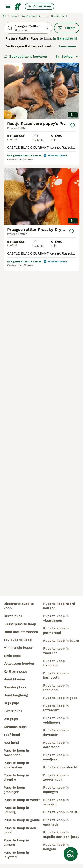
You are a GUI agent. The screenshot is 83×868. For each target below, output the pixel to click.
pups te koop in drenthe (16, 777)
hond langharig (16, 695)
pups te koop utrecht (60, 767)
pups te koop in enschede (56, 822)
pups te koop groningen (14, 790)
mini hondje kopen (18, 648)
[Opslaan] (72, 125)
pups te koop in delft (60, 812)
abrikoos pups (15, 727)
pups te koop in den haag (20, 830)
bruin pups (12, 656)
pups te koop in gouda (22, 820)
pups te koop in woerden (56, 651)
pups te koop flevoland (54, 663)
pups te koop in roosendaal (16, 753)
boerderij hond (15, 687)
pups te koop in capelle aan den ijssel (61, 835)
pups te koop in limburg (16, 810)
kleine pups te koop (20, 624)
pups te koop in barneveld (56, 675)
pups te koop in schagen (56, 802)
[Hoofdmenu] (8, 6)
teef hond (12, 735)
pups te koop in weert (22, 800)
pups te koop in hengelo (56, 847)
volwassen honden (19, 664)
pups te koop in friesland (56, 688)
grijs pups (12, 703)
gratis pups (13, 616)
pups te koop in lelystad (16, 855)
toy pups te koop (18, 640)
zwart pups (13, 711)
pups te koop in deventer (56, 733)
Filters (67, 28)
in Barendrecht (65, 38)
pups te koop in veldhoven (56, 720)
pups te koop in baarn (61, 641)
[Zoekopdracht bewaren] (71, 854)
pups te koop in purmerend (56, 631)
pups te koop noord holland (59, 606)
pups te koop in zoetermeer (56, 777)
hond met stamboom (21, 632)
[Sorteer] (67, 57)
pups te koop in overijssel (56, 757)
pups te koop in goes (60, 698)
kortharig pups (15, 671)
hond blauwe (14, 679)
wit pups (11, 719)
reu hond (11, 743)
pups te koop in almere (16, 842)
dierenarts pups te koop (19, 606)
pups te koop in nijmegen (56, 790)
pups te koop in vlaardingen (56, 618)
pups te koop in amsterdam (16, 765)
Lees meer (68, 46)
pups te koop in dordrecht (56, 745)
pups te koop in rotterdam (56, 708)
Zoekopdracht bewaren (26, 57)
